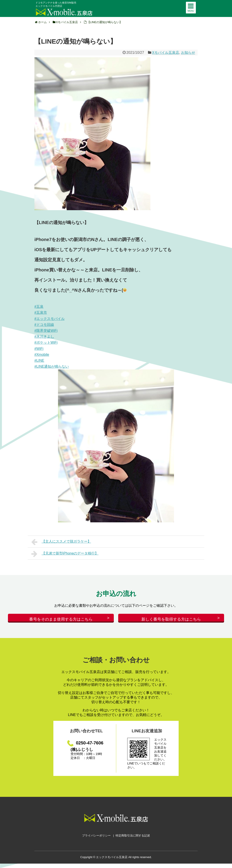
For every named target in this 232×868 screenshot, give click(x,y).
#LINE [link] (39, 361)
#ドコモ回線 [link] (44, 325)
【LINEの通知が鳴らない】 (105, 22)
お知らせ (188, 53)
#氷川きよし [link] (44, 337)
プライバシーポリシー (96, 840)
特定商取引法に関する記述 (133, 840)
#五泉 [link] (39, 307)
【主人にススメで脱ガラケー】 (61, 542)
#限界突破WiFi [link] (46, 331)
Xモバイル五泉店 (166, 53)
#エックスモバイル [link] (50, 319)
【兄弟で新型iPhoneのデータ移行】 (65, 554)
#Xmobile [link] (42, 355)
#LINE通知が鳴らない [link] (52, 366)
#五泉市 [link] (41, 313)
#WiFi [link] (39, 349)
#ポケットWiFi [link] (46, 342)
